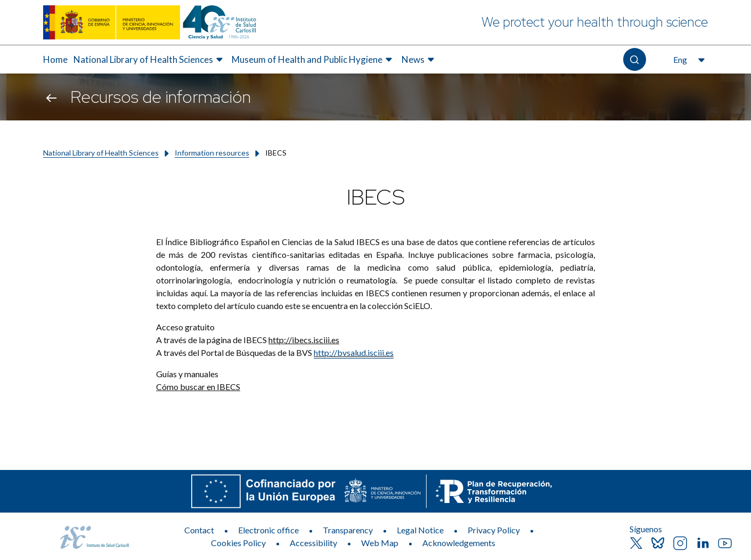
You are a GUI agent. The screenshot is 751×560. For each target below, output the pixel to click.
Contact (199, 530)
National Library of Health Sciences (101, 153)
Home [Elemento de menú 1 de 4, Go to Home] (55, 59)
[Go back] (51, 97)
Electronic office (268, 530)
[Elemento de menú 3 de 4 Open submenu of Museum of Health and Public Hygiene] (313, 60)
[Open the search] (635, 59)
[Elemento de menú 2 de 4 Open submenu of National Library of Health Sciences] (150, 60)
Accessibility (313, 543)
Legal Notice (420, 530)
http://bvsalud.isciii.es (354, 352)
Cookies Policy (238, 543)
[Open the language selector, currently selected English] (688, 60)
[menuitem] (55, 60)
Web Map (380, 543)
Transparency (348, 530)
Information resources (212, 153)
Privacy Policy (494, 530)
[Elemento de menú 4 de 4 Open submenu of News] (419, 60)
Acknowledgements (459, 543)
